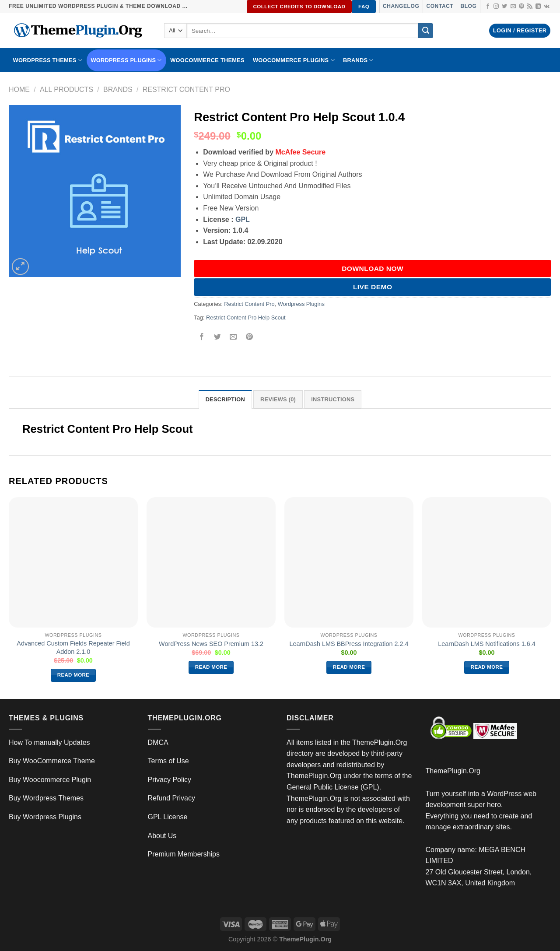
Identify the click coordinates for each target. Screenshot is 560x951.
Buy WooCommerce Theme (52, 761)
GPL (243, 219)
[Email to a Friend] (233, 337)
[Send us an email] (513, 7)
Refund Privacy (172, 798)
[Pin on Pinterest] (249, 337)
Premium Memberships (184, 854)
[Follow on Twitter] (504, 7)
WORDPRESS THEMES (48, 60)
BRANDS (358, 60)
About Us (162, 836)
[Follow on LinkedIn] (538, 7)
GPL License (168, 817)
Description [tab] (225, 399)
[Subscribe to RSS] (530, 7)
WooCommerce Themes (207, 60)
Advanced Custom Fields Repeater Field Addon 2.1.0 (73, 647)
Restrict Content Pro (186, 89)
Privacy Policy (170, 780)
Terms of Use (168, 761)
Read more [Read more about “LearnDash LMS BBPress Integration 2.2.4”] (349, 667)
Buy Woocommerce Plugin (50, 780)
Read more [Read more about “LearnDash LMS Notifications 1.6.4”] (487, 667)
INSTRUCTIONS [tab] (333, 399)
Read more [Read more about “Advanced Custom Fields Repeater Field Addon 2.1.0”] (73, 675)
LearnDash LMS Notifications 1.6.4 (486, 644)
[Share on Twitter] (218, 337)
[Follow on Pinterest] (521, 7)
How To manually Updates (49, 742)
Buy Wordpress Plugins (45, 817)
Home (19, 89)
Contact (440, 6)
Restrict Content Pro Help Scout (246, 318)
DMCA (158, 742)
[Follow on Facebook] (488, 7)
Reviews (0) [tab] (278, 399)
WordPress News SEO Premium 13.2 (211, 644)
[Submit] (426, 31)
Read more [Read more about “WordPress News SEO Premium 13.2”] (211, 667)
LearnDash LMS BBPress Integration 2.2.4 (349, 644)
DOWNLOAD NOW (373, 268)
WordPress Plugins (126, 60)
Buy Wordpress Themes (46, 798)
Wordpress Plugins (301, 304)
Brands (118, 89)
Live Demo (373, 287)
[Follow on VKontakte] (547, 7)
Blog (468, 6)
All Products (66, 89)
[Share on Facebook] (202, 337)
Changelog (401, 6)
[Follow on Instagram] (496, 7)
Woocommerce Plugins (294, 60)
